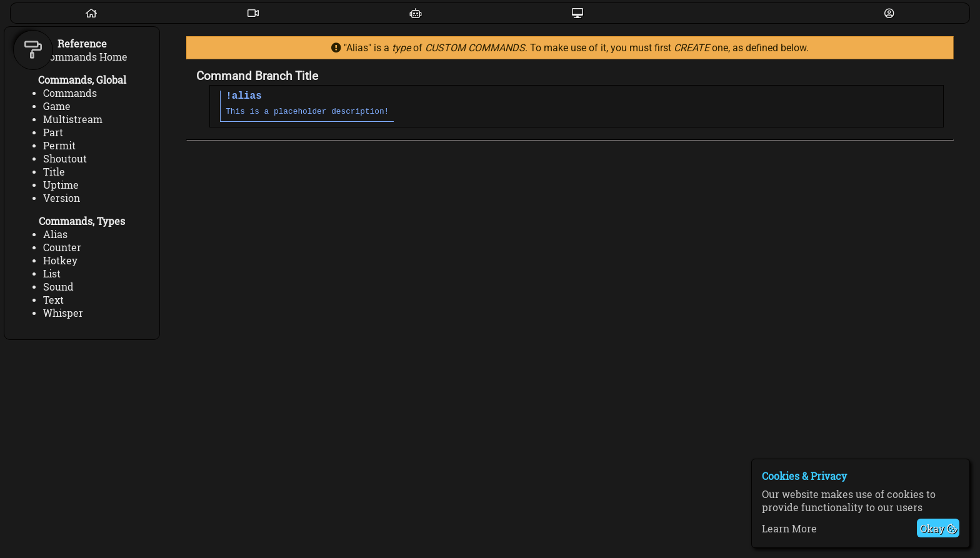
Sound (58, 286)
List (52, 273)
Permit (59, 145)
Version (62, 198)
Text (53, 300)
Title (54, 172)
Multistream (73, 119)
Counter (62, 247)
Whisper (63, 313)
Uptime (61, 185)
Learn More (789, 528)
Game (57, 106)
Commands (70, 93)
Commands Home (85, 57)
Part (53, 132)
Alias (55, 234)
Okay (938, 528)
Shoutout (65, 158)
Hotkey (60, 260)
